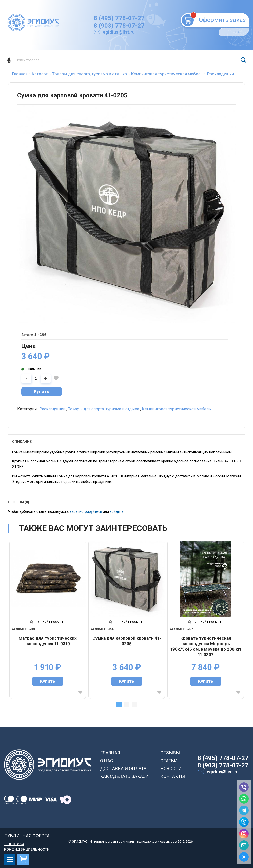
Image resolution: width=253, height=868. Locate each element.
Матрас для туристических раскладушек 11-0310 (48, 641)
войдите (117, 511)
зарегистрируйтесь (86, 511)
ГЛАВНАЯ (110, 753)
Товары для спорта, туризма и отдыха (104, 409)
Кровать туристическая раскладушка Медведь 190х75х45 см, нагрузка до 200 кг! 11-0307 (206, 646)
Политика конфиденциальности (27, 844)
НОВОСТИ (171, 769)
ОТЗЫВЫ (170, 753)
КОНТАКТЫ (173, 776)
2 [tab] (127, 705)
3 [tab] (134, 705)
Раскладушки (52, 409)
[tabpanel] (48, 620)
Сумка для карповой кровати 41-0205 (127, 641)
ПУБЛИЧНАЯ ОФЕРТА (27, 836)
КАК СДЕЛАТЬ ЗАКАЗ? (124, 776)
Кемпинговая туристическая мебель (176, 409)
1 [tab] (119, 705)
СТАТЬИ (169, 761)
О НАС (107, 761)
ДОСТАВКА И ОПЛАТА (123, 769)
